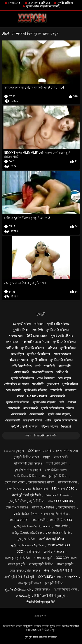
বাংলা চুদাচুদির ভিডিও (54, 514)
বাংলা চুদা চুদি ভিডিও (54, 476)
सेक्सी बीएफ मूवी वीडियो (51, 539)
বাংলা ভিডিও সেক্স (67, 451)
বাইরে (20, 396)
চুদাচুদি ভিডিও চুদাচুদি (28, 470)
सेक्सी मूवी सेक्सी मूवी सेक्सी (26, 495)
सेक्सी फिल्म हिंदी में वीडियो (58, 570)
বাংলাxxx (71, 577)
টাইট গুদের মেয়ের (37, 336)
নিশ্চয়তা (66, 427)
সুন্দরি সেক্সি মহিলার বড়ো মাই (43, 6)
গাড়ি (48, 420)
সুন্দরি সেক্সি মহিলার (58, 324)
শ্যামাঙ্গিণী (37, 330)
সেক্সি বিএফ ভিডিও (26, 476)
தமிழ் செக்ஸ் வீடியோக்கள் (32, 526)
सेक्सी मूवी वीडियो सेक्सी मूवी (19, 577)
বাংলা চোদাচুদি (43, 558)
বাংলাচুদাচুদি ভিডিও (41, 564)
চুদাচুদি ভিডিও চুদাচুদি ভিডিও (26, 501)
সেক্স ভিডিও (14, 489)
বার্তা (38, 366)
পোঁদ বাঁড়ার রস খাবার (17, 384)
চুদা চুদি (41, 314)
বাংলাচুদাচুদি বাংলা (30, 583)
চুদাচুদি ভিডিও (67, 507)
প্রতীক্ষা (72, 402)
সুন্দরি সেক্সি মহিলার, (58, 330)
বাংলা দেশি (39, 520)
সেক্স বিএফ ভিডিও (17, 507)
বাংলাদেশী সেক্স (67, 482)
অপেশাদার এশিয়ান (39, 3)
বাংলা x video (19, 520)
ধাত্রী (61, 402)
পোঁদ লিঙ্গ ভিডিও (21, 366)
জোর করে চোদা (15, 482)
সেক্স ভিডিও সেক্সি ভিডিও (25, 570)
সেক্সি (48, 451)
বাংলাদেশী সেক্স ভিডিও (28, 463)
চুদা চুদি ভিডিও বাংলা (41, 482)
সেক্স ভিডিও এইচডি (58, 533)
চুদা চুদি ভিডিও (54, 583)
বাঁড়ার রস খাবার (19, 360)
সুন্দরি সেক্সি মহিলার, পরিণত (58, 408)
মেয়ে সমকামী (22, 372)
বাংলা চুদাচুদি (65, 564)
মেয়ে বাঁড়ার (17, 354)
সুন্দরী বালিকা (65, 3)
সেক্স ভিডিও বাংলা (56, 470)
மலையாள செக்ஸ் (57, 495)
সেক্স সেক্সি (61, 526)
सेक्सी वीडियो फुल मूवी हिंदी (41, 602)
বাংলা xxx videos (60, 501)
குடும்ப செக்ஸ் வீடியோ (27, 545)
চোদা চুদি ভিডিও (54, 552)
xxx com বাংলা (67, 558)
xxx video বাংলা (49, 577)
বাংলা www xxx (59, 545)
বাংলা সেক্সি (61, 457)
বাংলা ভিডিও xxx (61, 520)
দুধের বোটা (53, 384)
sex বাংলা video (63, 489)
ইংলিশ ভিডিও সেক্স (65, 589)
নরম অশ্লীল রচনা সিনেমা (36, 342)
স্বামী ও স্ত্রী (12, 348)
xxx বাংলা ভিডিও (29, 552)
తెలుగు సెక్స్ (23, 596)
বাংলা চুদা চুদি (17, 564)
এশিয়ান (39, 324)
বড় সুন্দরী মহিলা (22, 324)
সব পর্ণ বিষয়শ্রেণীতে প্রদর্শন (41, 435)
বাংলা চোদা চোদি (57, 463)
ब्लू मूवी (46, 457)
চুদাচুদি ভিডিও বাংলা (26, 457)
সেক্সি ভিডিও (42, 589)
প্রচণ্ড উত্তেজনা (62, 354)
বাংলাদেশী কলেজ (43, 372)
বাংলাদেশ (71, 390)
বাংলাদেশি (65, 366)
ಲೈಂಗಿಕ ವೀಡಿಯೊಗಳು (17, 589)
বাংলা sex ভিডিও (43, 507)
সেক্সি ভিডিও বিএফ (25, 514)
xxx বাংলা (35, 451)
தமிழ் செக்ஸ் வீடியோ (27, 533)
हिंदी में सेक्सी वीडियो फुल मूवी (50, 596)
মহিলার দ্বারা (16, 336)
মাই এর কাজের (49, 427)
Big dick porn (37, 396)
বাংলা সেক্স (14, 3)
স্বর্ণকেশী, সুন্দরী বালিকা (24, 427)
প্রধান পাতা (41, 616)
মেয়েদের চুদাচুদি (14, 451)
